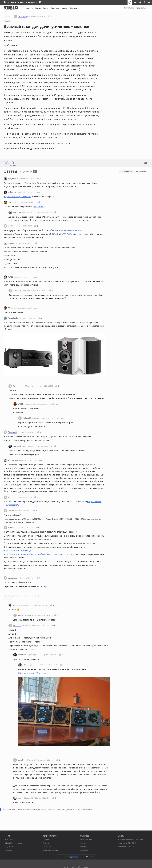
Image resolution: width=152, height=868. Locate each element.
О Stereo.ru (10, 840)
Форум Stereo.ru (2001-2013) (128, 847)
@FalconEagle (28, 386)
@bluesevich (34, 665)
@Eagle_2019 (28, 212)
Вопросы (55, 8)
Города (83, 847)
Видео (64, 8)
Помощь (46, 843)
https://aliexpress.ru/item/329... (69, 230)
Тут (46, 586)
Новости (29, 8)
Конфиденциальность (52, 850)
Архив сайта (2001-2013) (127, 843)
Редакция (9, 847)
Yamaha (8, 21)
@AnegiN (25, 605)
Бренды (73, 8)
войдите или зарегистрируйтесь (80, 810)
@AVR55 (26, 291)
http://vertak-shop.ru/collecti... (17, 197)
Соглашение (48, 847)
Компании (84, 850)
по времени (141, 172)
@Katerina (29, 615)
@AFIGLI (36, 418)
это (30, 582)
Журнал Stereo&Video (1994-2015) (130, 840)
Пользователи (86, 840)
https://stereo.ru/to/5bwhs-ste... (33, 673)
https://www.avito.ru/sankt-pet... (50, 554)
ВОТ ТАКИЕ (38, 207)
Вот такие (18, 659)
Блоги (46, 8)
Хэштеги (84, 843)
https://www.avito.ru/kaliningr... (18, 550)
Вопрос (8, 16)
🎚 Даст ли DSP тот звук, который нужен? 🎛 (22, 2)
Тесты (38, 8)
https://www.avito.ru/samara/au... (19, 554)
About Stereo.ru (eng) (14, 843)
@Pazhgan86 (30, 404)
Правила (46, 840)
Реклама (9, 850)
